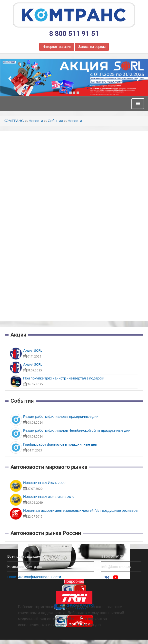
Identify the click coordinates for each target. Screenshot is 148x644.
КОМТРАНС (14, 121)
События (55, 121)
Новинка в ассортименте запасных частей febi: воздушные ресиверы (81, 511)
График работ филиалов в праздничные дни (60, 445)
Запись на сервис (92, 47)
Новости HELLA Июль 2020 (44, 483)
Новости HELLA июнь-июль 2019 (49, 497)
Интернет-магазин (57, 47)
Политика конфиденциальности (34, 577)
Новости (36, 121)
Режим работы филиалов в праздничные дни (61, 417)
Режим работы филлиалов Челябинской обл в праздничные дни (77, 431)
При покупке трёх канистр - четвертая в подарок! (63, 378)
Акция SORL (33, 351)
